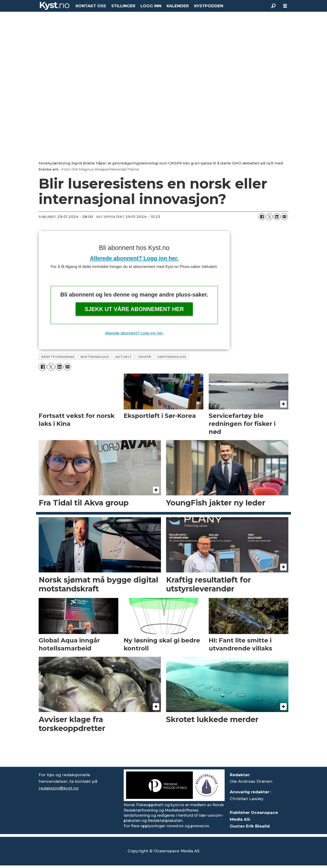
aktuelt (124, 357)
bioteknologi (95, 357)
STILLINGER (123, 6)
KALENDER (178, 6)
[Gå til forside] (55, 6)
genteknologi (172, 357)
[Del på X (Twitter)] (269, 217)
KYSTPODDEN (209, 6)
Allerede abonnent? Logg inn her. (134, 258)
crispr (145, 357)
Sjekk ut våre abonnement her (134, 309)
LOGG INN (151, 6)
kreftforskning (58, 357)
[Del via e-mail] (284, 217)
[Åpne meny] (285, 6)
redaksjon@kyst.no (59, 788)
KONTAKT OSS (91, 6)
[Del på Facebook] (262, 217)
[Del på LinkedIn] (277, 217)
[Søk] (273, 6)
